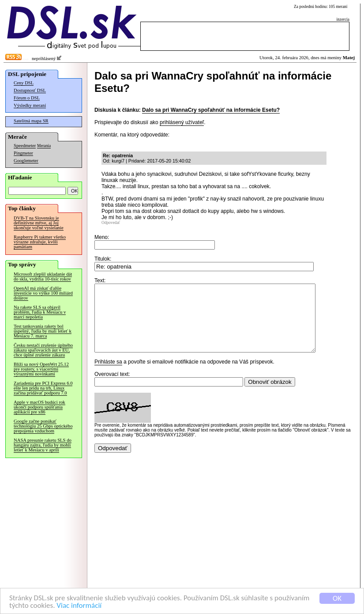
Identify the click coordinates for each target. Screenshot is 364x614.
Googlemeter (26, 161)
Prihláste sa (108, 375)
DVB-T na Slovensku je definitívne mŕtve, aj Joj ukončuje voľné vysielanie (39, 223)
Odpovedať (111, 223)
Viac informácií (79, 606)
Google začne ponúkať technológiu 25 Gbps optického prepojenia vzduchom (43, 426)
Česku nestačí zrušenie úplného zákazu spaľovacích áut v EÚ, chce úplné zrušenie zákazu (43, 350)
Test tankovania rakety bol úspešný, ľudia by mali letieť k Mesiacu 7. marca (43, 331)
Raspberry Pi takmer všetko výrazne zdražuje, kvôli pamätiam (40, 242)
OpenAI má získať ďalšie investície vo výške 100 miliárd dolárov (43, 293)
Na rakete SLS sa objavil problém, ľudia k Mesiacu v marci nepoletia (40, 312)
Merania (44, 146)
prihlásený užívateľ (182, 122)
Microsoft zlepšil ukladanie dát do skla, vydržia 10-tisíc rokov (43, 277)
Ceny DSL (24, 83)
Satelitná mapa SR (31, 121)
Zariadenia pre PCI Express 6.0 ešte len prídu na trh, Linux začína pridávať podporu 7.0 (43, 388)
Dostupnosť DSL (30, 90)
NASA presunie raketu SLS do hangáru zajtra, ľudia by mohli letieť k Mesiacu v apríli (43, 445)
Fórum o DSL (27, 98)
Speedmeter (25, 146)
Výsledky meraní (30, 105)
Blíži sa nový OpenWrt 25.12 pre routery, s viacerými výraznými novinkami (41, 369)
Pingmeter (23, 153)
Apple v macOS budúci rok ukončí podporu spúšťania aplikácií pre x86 (39, 407)
